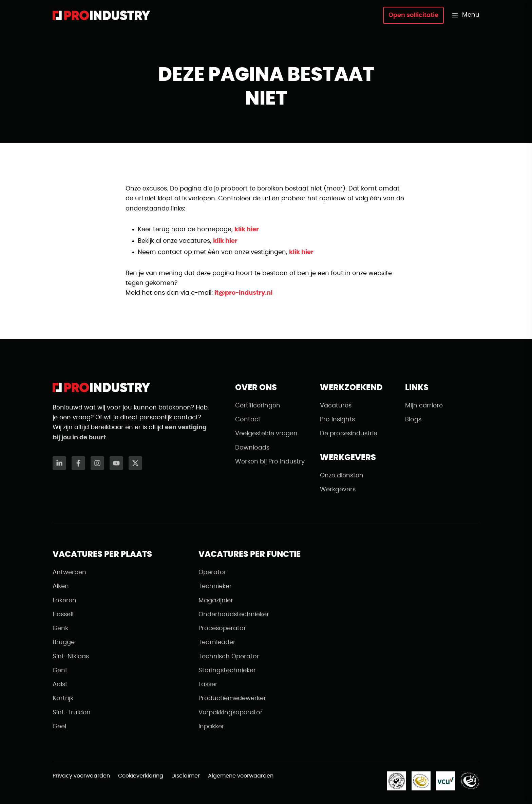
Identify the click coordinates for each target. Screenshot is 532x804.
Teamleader (217, 642)
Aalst (60, 684)
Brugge (64, 642)
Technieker (215, 586)
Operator (212, 572)
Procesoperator (222, 628)
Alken (61, 586)
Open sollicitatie (413, 15)
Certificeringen (258, 406)
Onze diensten (342, 476)
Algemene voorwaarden (241, 776)
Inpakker (211, 727)
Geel (59, 727)
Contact (248, 420)
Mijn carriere (424, 406)
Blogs (413, 420)
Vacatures (336, 406)
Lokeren (64, 601)
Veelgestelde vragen (266, 434)
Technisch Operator (229, 657)
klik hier (247, 230)
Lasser (208, 684)
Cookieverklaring (141, 776)
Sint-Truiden (72, 713)
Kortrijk (63, 698)
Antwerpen (69, 572)
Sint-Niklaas (71, 657)
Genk (60, 628)
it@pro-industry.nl (243, 293)
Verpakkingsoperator (231, 713)
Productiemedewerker (232, 698)
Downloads (252, 448)
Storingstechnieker (227, 671)
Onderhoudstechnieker (234, 615)
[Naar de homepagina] (101, 15)
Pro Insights (337, 420)
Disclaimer (186, 776)
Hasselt (63, 615)
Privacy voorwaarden (81, 776)
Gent (60, 671)
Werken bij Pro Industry (270, 462)
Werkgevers (338, 490)
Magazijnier (216, 601)
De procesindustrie (349, 434)
